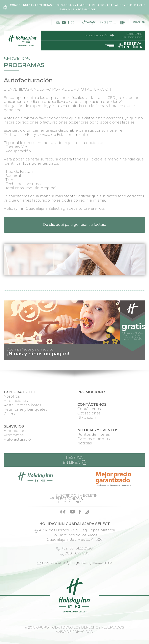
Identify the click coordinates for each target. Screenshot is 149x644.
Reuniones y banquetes (25, 409)
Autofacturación (99, 36)
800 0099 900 (77, 553)
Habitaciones (16, 401)
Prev (9, 357)
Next (140, 357)
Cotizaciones (89, 413)
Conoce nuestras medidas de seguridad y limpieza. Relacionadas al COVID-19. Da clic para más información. (74, 7)
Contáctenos (89, 409)
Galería (10, 414)
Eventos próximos (93, 439)
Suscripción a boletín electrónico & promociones (77, 499)
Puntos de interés (93, 434)
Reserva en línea (74, 460)
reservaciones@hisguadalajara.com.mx (77, 563)
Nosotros (12, 396)
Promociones (92, 392)
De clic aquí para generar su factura (75, 225)
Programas (14, 435)
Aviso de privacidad (74, 632)
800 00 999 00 (134, 34)
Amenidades (15, 431)
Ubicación (87, 418)
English (139, 22)
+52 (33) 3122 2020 (132, 37)
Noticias (85, 443)
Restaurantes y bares (22, 405)
